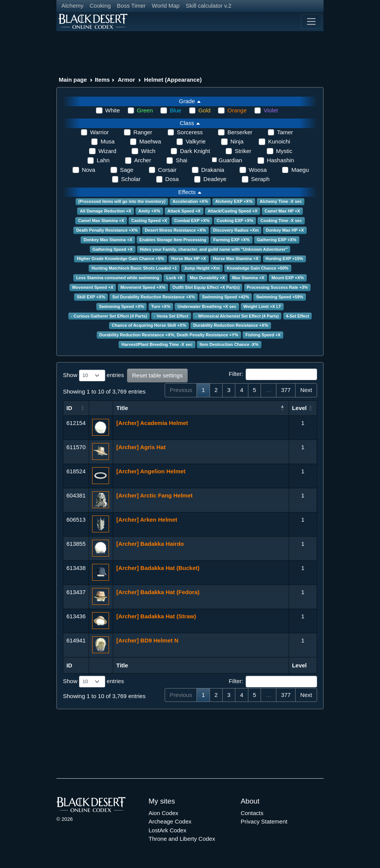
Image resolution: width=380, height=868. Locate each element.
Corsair (167, 170)
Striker (243, 151)
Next (306, 390)
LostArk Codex (167, 830)
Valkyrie (196, 141)
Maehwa (150, 141)
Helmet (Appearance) (173, 80)
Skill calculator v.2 (209, 6)
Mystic (284, 151)
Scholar (131, 179)
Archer (143, 160)
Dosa (172, 179)
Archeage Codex (170, 821)
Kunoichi (279, 141)
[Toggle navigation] (311, 21)
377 (286, 390)
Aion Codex (164, 813)
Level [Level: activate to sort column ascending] (299, 408)
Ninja (237, 141)
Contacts (252, 813)
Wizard (107, 151)
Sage (126, 170)
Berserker (240, 132)
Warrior (100, 132)
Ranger (143, 132)
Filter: (273, 374)
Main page (73, 80)
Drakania (213, 170)
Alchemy (73, 6)
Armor (126, 80)
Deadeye (215, 179)
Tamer (285, 132)
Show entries (93, 376)
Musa (108, 141)
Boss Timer (131, 6)
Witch (148, 151)
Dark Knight (195, 151)
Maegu (300, 170)
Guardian (230, 160)
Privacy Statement (264, 821)
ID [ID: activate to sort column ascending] (69, 408)
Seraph (260, 179)
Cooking (100, 6)
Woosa (258, 170)
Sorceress (190, 132)
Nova (88, 170)
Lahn (103, 160)
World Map (166, 6)
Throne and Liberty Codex (182, 839)
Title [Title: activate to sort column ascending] (122, 408)
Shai (182, 160)
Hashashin (280, 160)
